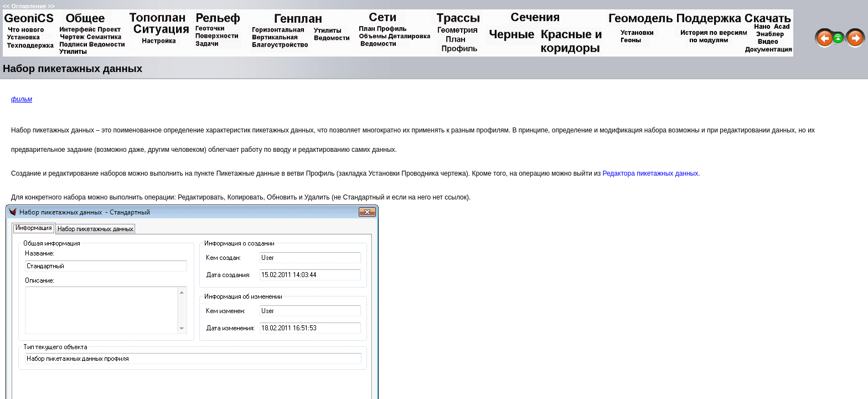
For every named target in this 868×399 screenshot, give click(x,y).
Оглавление (29, 6)
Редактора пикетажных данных (650, 173)
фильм (22, 99)
